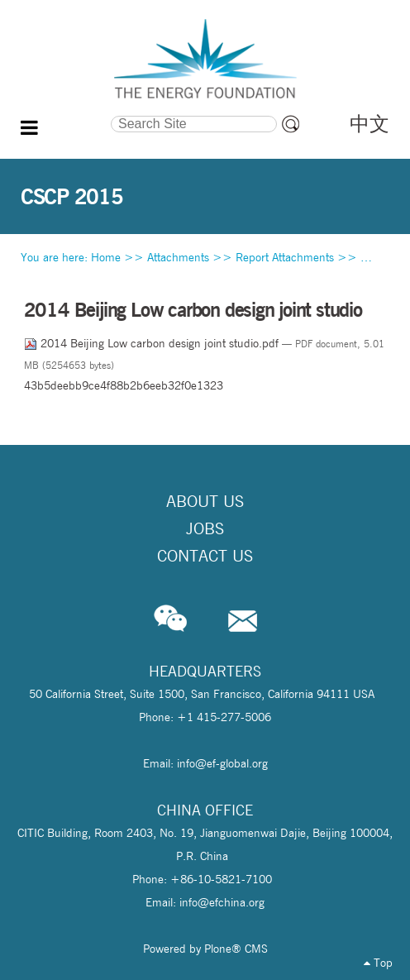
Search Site (66, 114)
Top (378, 963)
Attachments (178, 257)
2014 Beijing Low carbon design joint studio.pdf (153, 343)
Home (106, 257)
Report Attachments (285, 257)
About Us (205, 501)
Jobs (205, 528)
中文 (369, 124)
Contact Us (205, 556)
